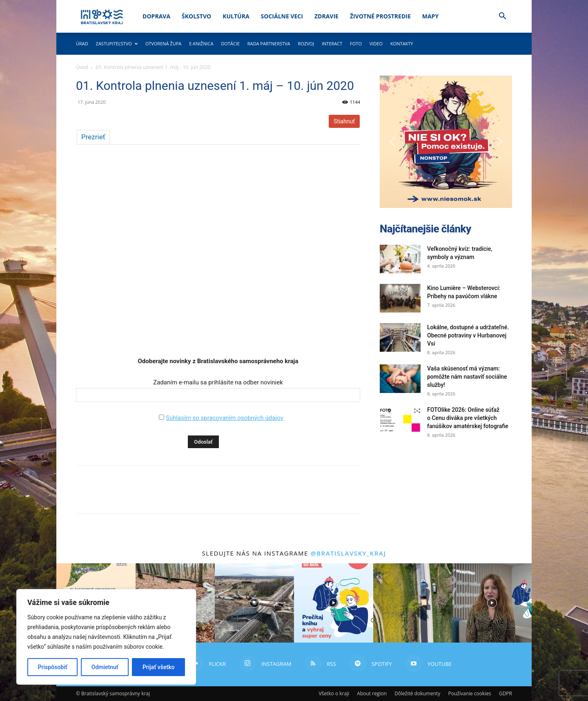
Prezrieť (93, 137)
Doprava (156, 16)
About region (372, 693)
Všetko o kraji (334, 693)
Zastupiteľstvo (117, 44)
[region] (106, 637)
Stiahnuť (344, 121)
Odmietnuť (105, 667)
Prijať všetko (158, 667)
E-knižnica (201, 44)
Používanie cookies (469, 693)
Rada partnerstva (269, 44)
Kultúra (236, 16)
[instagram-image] (254, 603)
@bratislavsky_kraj (348, 553)
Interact (332, 44)
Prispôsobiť (53, 667)
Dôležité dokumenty (417, 693)
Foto (356, 44)
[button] (502, 17)
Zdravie (326, 16)
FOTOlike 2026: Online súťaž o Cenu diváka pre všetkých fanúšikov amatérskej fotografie (468, 418)
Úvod (82, 67)
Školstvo (196, 16)
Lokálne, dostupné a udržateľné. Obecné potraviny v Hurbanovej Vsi (468, 335)
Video (376, 44)
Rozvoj (306, 44)
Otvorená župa (164, 44)
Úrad (82, 44)
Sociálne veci (282, 16)
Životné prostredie (380, 16)
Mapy (430, 16)
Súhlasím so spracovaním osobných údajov (225, 418)
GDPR (506, 693)
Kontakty (402, 44)
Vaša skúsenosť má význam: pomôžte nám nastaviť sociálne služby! (467, 377)
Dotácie (230, 44)
